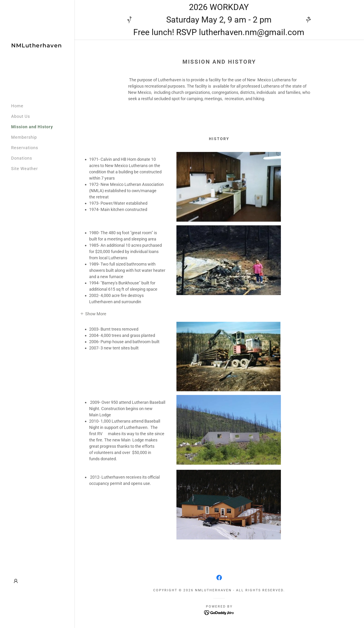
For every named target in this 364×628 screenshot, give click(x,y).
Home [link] (17, 106)
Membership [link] (24, 137)
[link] (37, 46)
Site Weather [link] (24, 169)
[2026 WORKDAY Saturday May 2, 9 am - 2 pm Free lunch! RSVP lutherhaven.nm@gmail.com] (219, 20)
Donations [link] (22, 158)
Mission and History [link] (32, 127)
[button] (16, 581)
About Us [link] (21, 116)
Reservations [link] (25, 148)
